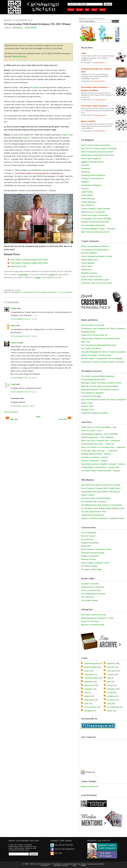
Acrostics (85, 189)
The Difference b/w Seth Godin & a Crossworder (102, 505)
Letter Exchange (88, 199)
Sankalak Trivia (88, 410)
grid (109, 682)
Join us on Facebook (62, 849)
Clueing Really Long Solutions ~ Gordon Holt (100, 467)
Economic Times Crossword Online (96, 498)
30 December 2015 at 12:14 (24, 392)
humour (110, 685)
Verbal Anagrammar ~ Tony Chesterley (97, 437)
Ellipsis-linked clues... (90, 260)
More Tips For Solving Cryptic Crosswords (99, 149)
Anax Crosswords (89, 533)
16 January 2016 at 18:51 (23, 406)
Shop (94, 10)
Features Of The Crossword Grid (95, 222)
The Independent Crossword (93, 594)
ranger (13, 325)
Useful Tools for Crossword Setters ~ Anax (99, 427)
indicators (88, 689)
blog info (111, 667)
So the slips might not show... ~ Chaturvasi (99, 451)
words (110, 711)
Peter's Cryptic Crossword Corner (95, 563)
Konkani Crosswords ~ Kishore (94, 461)
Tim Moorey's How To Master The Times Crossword (103, 329)
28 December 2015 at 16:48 (24, 336)
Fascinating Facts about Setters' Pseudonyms (100, 492)
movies (110, 692)
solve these (89, 700)
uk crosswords (90, 707)
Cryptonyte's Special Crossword (95, 413)
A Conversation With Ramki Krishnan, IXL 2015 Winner (37, 24)
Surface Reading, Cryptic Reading (96, 209)
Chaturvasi (15, 343)
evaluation (89, 682)
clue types (111, 671)
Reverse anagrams (89, 253)
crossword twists (91, 678)
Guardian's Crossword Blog (93, 553)
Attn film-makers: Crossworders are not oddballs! (102, 358)
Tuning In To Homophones (92, 178)
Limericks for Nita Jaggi (91, 396)
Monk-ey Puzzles (88, 559)
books (87, 671)
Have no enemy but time (91, 276)
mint (86, 692)
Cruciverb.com (87, 539)
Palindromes (86, 270)
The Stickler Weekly (90, 600)
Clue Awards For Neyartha (92, 393)
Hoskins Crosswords (90, 556)
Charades (85, 165)
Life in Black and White (91, 348)
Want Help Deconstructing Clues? (95, 232)
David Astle (86, 546)
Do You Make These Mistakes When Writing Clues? (103, 508)
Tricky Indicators (88, 263)
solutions (111, 696)
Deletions (85, 182)
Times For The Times (90, 621)
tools (86, 703)
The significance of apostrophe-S (95, 250)
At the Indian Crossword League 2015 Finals (29, 260)
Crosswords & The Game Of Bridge (96, 219)
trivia (109, 703)
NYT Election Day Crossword (93, 502)
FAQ (87, 10)
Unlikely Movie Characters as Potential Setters (101, 338)
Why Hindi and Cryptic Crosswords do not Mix (100, 485)
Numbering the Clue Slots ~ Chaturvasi (98, 444)
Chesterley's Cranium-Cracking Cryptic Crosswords (103, 362)
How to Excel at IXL (18, 266)
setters (87, 696)
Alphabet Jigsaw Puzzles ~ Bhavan (96, 454)
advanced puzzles (92, 663)
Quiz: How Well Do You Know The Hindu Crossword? (104, 400)
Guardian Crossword (90, 584)
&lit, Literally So (88, 205)
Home (71, 10)
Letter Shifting (87, 195)
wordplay (88, 711)
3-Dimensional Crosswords (92, 515)
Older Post (11, 419)
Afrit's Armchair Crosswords (93, 325)
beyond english (91, 667)
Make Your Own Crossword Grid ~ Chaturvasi (100, 441)
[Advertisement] (38, 36)
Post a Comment (11, 412)
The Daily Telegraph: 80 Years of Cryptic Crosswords (103, 352)
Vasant (13, 384)
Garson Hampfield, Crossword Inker (96, 355)
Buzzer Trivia (87, 403)
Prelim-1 (65, 135)
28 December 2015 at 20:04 (24, 378)
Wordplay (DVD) (88, 332)
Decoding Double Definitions (93, 175)
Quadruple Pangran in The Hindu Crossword (100, 390)
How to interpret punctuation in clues (97, 256)
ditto (109, 678)
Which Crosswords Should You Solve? (97, 152)
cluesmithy (89, 674)
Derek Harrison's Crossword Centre (96, 549)
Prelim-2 (26, 138)
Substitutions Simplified (91, 185)
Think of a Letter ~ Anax (91, 431)
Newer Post (65, 419)
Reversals (85, 172)
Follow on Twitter (62, 845)
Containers (86, 168)
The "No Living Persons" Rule (94, 512)
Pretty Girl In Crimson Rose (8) (94, 335)
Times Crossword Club (91, 590)
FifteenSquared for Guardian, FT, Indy (97, 618)
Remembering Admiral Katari (93, 379)
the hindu (111, 700)
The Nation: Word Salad (91, 569)
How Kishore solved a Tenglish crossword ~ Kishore (103, 464)
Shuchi (18, 290)
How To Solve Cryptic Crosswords (95, 145)
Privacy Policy (61, 866)
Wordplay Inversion (89, 273)
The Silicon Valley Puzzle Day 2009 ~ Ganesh (101, 471)
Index (103, 10)
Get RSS (56, 853)
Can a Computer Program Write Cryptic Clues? (101, 488)
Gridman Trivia (87, 406)
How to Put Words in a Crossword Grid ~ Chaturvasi (103, 447)
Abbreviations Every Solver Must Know (98, 155)
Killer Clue (85, 342)
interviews (31, 28)
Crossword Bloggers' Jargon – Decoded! (98, 229)
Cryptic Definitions (89, 202)
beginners (111, 663)
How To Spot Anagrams (91, 158)
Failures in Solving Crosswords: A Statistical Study (102, 518)
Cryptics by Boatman (90, 543)
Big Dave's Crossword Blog (93, 625)
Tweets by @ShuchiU (90, 786)
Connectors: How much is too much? (97, 283)
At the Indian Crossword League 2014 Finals (29, 263)
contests (17, 28)
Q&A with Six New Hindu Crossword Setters (100, 386)
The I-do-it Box (87, 597)
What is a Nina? (88, 495)
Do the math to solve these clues (95, 280)
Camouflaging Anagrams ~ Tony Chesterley (99, 434)
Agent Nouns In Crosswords (93, 212)
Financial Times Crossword (93, 587)
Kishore (14, 308)
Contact (45, 866)
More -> (104, 63)
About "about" (87, 266)
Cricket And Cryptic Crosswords (95, 215)
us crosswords (113, 707)
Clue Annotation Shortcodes (93, 225)
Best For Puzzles (88, 536)
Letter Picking (87, 192)
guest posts (89, 685)
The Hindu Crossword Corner (93, 615)
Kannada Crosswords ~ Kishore (95, 457)
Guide (80, 10)
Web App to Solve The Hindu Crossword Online (101, 383)
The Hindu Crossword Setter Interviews (98, 376)
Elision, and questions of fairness (95, 246)
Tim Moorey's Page (89, 566)
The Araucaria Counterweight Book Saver (99, 345)
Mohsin (36, 87)
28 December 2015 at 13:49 (24, 319)
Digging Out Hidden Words (92, 162)
